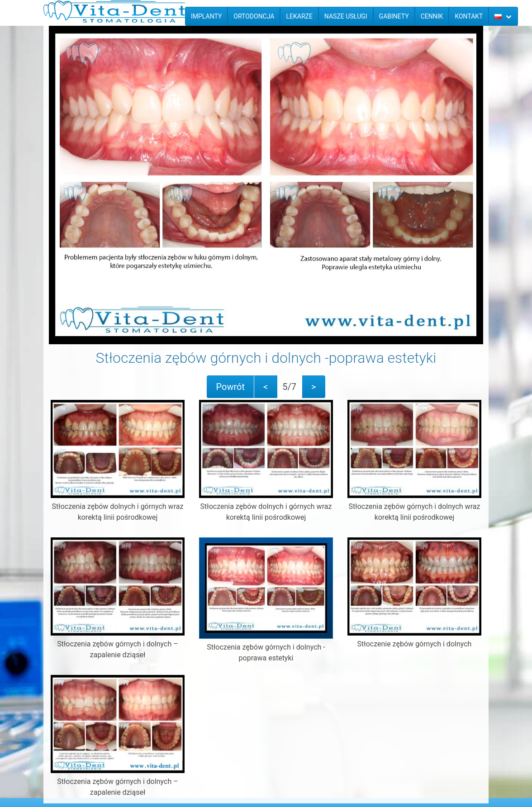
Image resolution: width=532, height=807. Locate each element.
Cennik (432, 16)
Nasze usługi (346, 16)
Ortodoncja (254, 16)
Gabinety (394, 16)
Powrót (230, 387)
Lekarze (299, 16)
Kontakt (469, 16)
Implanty (206, 16)
